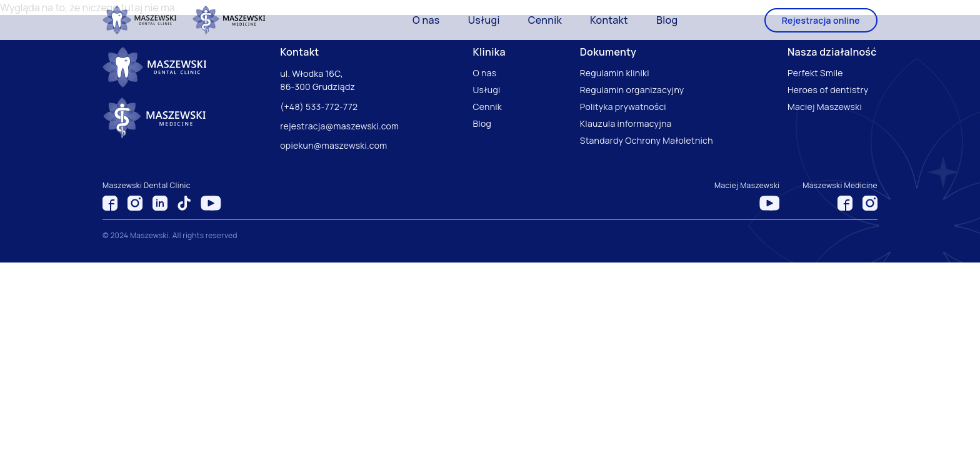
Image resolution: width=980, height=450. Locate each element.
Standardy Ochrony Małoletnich (647, 140)
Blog (667, 20)
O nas (426, 20)
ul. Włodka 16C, (312, 73)
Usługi (484, 20)
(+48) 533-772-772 (319, 107)
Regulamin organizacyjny (632, 90)
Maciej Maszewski (825, 107)
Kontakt (609, 20)
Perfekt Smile (815, 73)
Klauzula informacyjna (626, 123)
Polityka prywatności (623, 107)
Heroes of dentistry (828, 90)
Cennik (545, 20)
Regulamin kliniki (615, 73)
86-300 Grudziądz (317, 87)
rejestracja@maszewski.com (339, 126)
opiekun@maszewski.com (333, 145)
